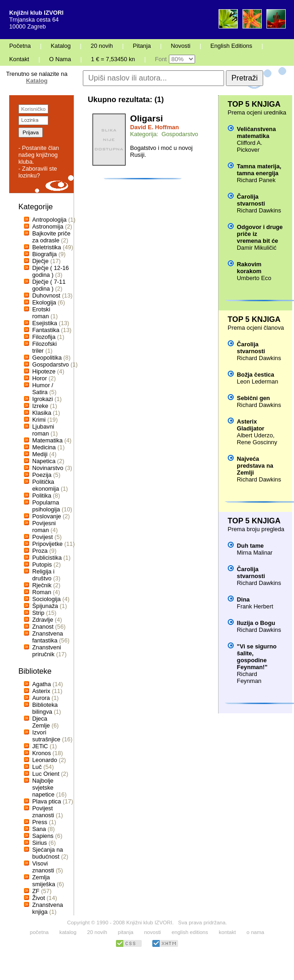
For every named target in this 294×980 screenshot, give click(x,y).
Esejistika (45, 323)
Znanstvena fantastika (48, 637)
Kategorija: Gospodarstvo (164, 134)
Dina (243, 599)
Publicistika (47, 558)
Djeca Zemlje (41, 722)
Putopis (42, 565)
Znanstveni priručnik (47, 651)
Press (40, 822)
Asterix (41, 691)
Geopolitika (47, 358)
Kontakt (19, 59)
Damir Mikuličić (257, 248)
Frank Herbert (255, 606)
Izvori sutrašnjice (46, 736)
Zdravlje (43, 620)
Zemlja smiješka (44, 881)
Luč (37, 767)
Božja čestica (256, 375)
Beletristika (47, 247)
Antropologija (49, 220)
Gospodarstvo (51, 364)
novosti (153, 932)
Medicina (44, 447)
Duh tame (250, 546)
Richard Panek (256, 180)
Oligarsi (147, 118)
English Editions (231, 46)
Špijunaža (45, 606)
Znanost (43, 627)
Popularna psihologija (46, 506)
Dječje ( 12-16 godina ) (51, 271)
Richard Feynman (249, 677)
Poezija (42, 475)
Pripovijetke (47, 544)
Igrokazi (43, 399)
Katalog (61, 46)
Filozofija (44, 337)
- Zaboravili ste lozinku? (38, 172)
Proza (40, 551)
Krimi (39, 420)
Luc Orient (46, 774)
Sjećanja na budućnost (48, 853)
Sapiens (43, 836)
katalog (68, 932)
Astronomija (48, 226)
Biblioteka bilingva (45, 708)
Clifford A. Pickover (250, 146)
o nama (255, 932)
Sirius (40, 843)
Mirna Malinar (255, 553)
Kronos (42, 753)
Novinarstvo (48, 468)
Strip (38, 613)
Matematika (47, 440)
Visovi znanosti (43, 867)
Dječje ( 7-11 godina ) (49, 285)
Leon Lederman (258, 381)
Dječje (40, 261)
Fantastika (46, 330)
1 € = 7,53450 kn (113, 59)
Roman (42, 592)
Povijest (43, 537)
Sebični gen (254, 398)
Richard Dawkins (259, 210)
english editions (190, 932)
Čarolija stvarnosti (251, 200)
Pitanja (142, 46)
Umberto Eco (254, 278)
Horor (40, 378)
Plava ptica (47, 801)
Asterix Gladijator (251, 425)
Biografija (44, 254)
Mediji (40, 454)
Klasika (42, 413)
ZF (36, 891)
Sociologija (46, 599)
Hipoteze (44, 371)
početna (39, 932)
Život (39, 898)
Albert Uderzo (255, 435)
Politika (42, 496)
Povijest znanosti (43, 812)
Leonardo (45, 760)
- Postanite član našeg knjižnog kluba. (39, 155)
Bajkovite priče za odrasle (51, 237)
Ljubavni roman (43, 430)
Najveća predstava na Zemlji (255, 466)
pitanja (126, 932)
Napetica (44, 461)
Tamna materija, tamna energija (259, 170)
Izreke (40, 406)
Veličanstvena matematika (257, 132)
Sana (39, 829)
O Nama (60, 59)
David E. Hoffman (155, 127)
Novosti (181, 46)
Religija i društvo (43, 575)
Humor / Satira (43, 389)
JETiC (40, 746)
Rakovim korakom (249, 268)
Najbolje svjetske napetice (43, 788)
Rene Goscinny (257, 442)
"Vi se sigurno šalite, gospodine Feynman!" (257, 657)
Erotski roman (41, 313)
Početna (20, 46)
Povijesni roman (44, 527)
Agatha (42, 684)
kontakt (227, 932)
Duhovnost (46, 295)
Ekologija (44, 302)
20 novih (102, 46)
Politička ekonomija (46, 485)
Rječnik (42, 585)
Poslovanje (47, 516)
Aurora (41, 698)
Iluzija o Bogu (256, 623)
